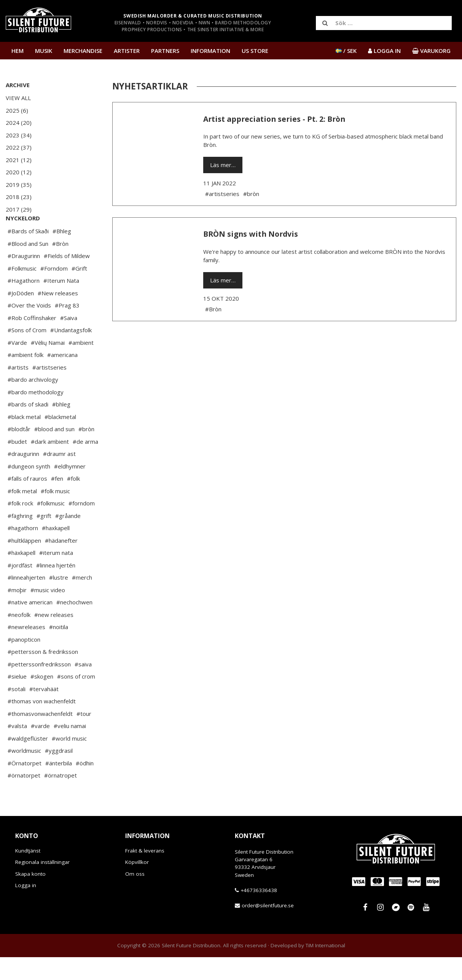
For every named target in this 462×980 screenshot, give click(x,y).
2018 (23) (19, 197)
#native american (30, 625)
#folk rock (20, 526)
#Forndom (54, 291)
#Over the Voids (29, 328)
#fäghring (20, 539)
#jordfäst (20, 588)
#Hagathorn (24, 303)
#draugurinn (23, 476)
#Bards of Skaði (28, 254)
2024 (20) (19, 123)
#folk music (55, 514)
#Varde (17, 365)
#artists (18, 390)
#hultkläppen (24, 563)
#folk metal (22, 514)
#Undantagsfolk (71, 353)
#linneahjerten (26, 600)
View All (18, 98)
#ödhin (85, 786)
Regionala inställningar (42, 885)
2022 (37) (19, 147)
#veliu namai (70, 749)
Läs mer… (223, 165)
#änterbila (59, 786)
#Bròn (60, 266)
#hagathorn (23, 551)
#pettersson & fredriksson (43, 674)
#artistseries (49, 390)
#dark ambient (50, 464)
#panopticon (24, 662)
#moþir (17, 613)
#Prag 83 (67, 328)
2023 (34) (19, 135)
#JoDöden (21, 316)
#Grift (79, 291)
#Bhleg (62, 254)
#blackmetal (60, 440)
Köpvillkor (137, 885)
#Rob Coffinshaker (32, 341)
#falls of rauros (27, 501)
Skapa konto (30, 897)
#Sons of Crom (27, 353)
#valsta (17, 749)
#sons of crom (76, 699)
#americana (62, 378)
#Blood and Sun (28, 266)
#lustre (59, 600)
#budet (17, 464)
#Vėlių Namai (48, 365)
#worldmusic (24, 773)
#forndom (82, 526)
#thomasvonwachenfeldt (40, 736)
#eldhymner (70, 489)
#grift (44, 539)
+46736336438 (259, 913)
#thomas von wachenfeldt (42, 724)
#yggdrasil (59, 773)
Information (210, 51)
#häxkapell (22, 575)
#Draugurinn (24, 279)
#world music (69, 761)
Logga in (26, 908)
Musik (44, 51)
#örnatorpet (24, 798)
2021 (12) (19, 160)
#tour (84, 736)
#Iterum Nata (61, 303)
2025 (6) (17, 110)
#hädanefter (61, 563)
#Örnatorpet (25, 786)
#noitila (59, 650)
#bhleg (61, 427)
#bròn (86, 452)
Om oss (135, 897)
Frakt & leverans (145, 873)
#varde (40, 749)
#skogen (42, 699)
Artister (127, 51)
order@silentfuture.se (268, 928)
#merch (82, 600)
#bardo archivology (33, 402)
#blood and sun (54, 452)
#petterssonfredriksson (39, 687)
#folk (73, 501)
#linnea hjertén (56, 588)
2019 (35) (19, 185)
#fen (57, 501)
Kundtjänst (28, 873)
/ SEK (346, 51)
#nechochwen (74, 625)
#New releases (58, 316)
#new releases (54, 637)
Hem (18, 51)
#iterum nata (56, 575)
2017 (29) (19, 209)
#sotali (17, 712)
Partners (165, 51)
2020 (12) (19, 172)
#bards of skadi (28, 427)
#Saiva (69, 341)
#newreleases (26, 650)
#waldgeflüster (28, 761)
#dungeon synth (29, 489)
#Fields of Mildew (67, 279)
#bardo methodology (36, 415)
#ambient (81, 365)
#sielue (17, 699)
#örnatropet (61, 798)
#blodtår (19, 452)
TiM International (325, 968)
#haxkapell (56, 551)
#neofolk (19, 637)
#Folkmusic (22, 291)
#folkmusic (51, 526)
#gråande (68, 539)
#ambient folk (25, 378)
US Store (255, 51)
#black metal (24, 440)
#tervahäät (44, 712)
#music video (48, 613)
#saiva (83, 687)
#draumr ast (59, 476)
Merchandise (83, 51)
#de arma (85, 464)
